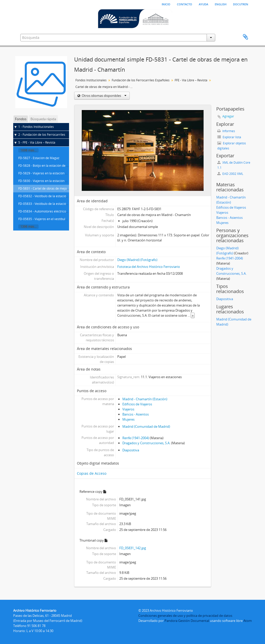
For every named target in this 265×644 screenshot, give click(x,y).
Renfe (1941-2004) (136, 438)
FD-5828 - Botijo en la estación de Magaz (47, 166)
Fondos (21, 119)
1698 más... (28, 150)
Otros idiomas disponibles (104, 96)
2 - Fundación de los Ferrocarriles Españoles (49, 135)
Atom (248, 621)
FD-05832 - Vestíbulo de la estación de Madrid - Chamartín (59, 196)
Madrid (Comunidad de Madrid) (146, 426)
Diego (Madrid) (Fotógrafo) (137, 260)
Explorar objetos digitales (232, 146)
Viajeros (128, 409)
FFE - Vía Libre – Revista (191, 80)
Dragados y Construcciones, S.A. (146, 443)
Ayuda (203, 4)
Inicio (166, 4)
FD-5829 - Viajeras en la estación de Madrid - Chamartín (58, 173)
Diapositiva (131, 450)
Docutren (241, 4)
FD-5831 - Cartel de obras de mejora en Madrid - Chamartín (60, 188)
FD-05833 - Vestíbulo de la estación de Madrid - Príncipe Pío (60, 204)
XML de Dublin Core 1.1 (234, 165)
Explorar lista (229, 137)
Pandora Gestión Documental (187, 621)
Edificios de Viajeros (137, 404)
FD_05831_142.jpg (133, 548)
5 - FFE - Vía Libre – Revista (37, 142)
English (221, 4)
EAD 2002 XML (230, 174)
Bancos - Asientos (136, 414)
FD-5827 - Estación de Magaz (39, 158)
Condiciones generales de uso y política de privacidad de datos (185, 616)
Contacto (185, 4)
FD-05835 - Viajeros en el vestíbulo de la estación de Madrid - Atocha (67, 219)
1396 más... (28, 227)
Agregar (228, 116)
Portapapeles (245, 37)
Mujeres (128, 419)
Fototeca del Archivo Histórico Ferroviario (149, 267)
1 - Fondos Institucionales (36, 127)
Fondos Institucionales (91, 80)
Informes (226, 131)
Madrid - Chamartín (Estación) (145, 399)
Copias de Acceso (92, 473)
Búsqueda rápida (43, 119)
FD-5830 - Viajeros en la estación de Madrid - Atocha (55, 181)
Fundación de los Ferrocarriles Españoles (141, 80)
